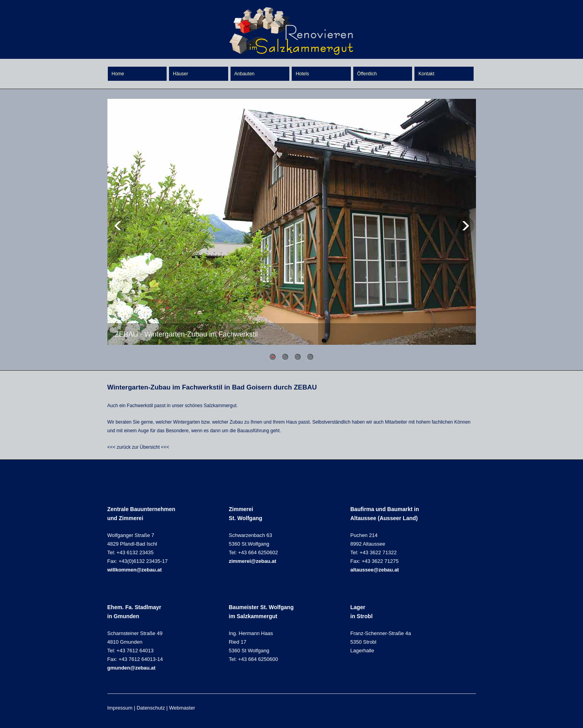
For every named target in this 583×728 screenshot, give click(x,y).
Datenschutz (151, 708)
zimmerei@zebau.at (253, 561)
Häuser (181, 74)
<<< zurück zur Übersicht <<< (138, 447)
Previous (118, 226)
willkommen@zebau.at (135, 570)
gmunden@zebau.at (132, 668)
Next (465, 226)
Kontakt (426, 74)
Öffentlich (367, 74)
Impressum (120, 708)
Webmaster (182, 708)
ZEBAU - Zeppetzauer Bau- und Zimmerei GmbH (188, 473)
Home (118, 74)
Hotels (302, 74)
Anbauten (244, 74)
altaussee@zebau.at (375, 570)
